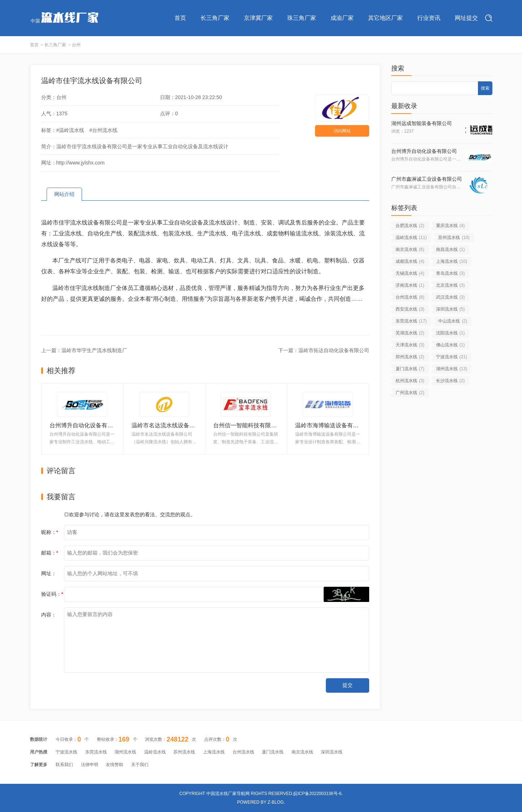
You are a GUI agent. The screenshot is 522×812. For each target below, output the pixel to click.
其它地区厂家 (385, 18)
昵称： (50, 532)
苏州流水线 (454, 238)
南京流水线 (410, 249)
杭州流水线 (410, 381)
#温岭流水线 (70, 130)
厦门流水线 (410, 369)
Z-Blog (276, 802)
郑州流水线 (410, 357)
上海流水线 (452, 261)
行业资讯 (429, 18)
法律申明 (90, 765)
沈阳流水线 (450, 333)
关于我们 (140, 765)
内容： (49, 615)
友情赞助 (115, 765)
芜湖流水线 (410, 333)
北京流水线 (450, 285)
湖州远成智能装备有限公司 (422, 123)
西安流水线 (410, 309)
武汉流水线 (450, 297)
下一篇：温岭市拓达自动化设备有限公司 (324, 350)
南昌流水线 (450, 249)
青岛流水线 (450, 273)
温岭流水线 (411, 238)
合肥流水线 (410, 226)
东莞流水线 (411, 321)
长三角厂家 (215, 18)
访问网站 (342, 131)
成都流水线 (410, 261)
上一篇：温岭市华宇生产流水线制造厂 (84, 350)
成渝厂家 (342, 18)
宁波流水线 (452, 357)
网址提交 (466, 18)
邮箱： (50, 553)
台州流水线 (410, 297)
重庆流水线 (450, 226)
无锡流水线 (410, 273)
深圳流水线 (450, 309)
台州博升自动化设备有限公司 (424, 151)
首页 (180, 18)
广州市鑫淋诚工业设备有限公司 (427, 179)
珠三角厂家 (302, 18)
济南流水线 (410, 285)
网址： (49, 573)
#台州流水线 (103, 130)
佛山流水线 (450, 345)
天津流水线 (410, 345)
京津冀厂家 (258, 18)
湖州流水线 (452, 369)
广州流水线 (410, 393)
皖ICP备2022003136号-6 (317, 794)
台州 (76, 45)
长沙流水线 (450, 381)
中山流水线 (453, 321)
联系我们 (64, 765)
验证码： (52, 594)
